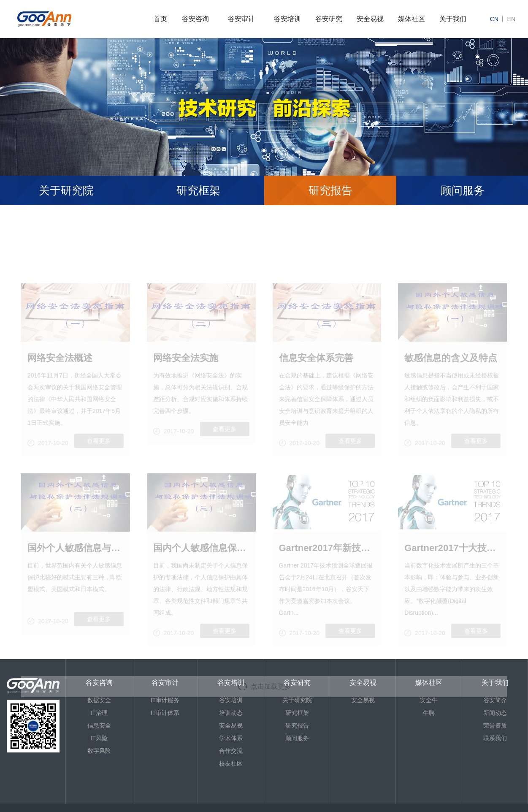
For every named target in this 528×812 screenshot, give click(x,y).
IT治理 (99, 713)
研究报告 (330, 190)
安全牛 (429, 700)
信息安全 (99, 725)
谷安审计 (241, 19)
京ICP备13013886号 (43, 808)
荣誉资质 (495, 725)
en (511, 19)
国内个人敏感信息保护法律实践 (201, 572)
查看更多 (99, 465)
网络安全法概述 (60, 382)
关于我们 (453, 19)
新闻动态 (495, 713)
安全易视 (370, 19)
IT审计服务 (165, 700)
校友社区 (231, 763)
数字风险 (99, 751)
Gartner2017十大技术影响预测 (452, 572)
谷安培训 (287, 19)
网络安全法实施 (186, 382)
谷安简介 (495, 700)
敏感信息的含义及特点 (451, 382)
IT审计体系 (165, 713)
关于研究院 (66, 190)
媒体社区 (412, 19)
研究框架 (198, 190)
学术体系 (231, 738)
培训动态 (231, 713)
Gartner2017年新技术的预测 (327, 572)
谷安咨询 (195, 19)
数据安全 (99, 700)
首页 (160, 19)
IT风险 (99, 738)
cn (494, 19)
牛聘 (429, 713)
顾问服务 (297, 738)
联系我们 (495, 738)
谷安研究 (329, 19)
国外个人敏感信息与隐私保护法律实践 (76, 572)
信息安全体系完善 (316, 382)
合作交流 (231, 751)
